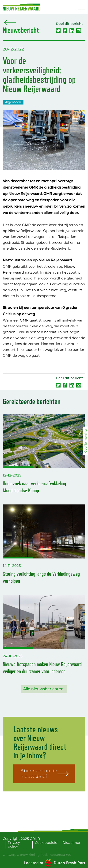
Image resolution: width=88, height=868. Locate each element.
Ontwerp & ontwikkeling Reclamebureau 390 (37, 855)
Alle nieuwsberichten (43, 689)
